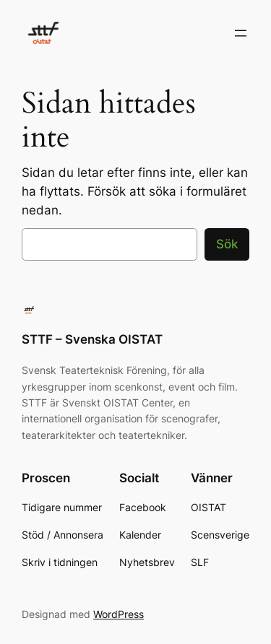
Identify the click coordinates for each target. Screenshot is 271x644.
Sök (227, 244)
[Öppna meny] (241, 33)
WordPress (119, 614)
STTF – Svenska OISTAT (92, 339)
